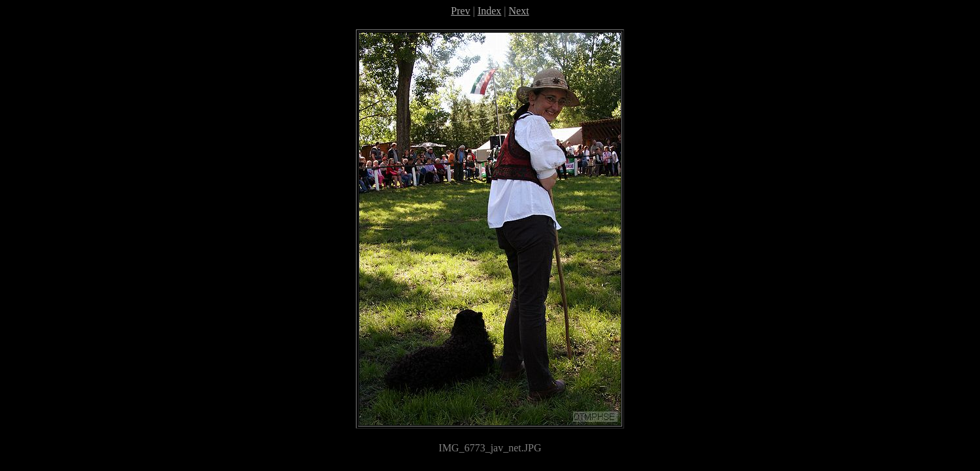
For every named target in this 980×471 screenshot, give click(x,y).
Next (519, 11)
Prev (460, 11)
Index (489, 11)
